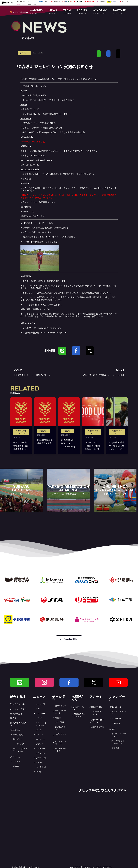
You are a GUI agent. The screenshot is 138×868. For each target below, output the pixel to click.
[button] (36, 12)
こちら (42, 155)
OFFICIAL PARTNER (69, 639)
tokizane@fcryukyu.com (49, 328)
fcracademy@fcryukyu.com (40, 160)
